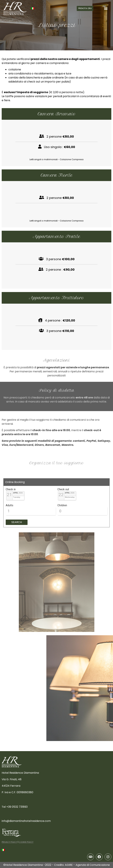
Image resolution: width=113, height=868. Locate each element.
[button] (85, 8)
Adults (9, 505)
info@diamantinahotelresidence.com (26, 821)
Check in (11, 489)
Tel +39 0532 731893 (15, 807)
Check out (63, 489)
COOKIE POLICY (26, 842)
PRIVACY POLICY (9, 842)
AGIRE (69, 865)
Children (62, 505)
